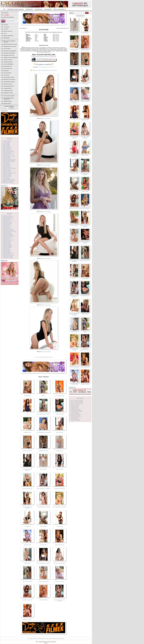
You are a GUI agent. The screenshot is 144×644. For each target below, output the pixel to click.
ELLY (74, 278)
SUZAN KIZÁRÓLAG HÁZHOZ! (27, 470)
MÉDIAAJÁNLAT (7, 103)
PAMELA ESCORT (27, 619)
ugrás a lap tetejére (49, 357)
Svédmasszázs (7, 88)
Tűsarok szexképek (7, 254)
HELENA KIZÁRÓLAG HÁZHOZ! (85, 242)
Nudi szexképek (6, 221)
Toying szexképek (7, 252)
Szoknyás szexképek (7, 242)
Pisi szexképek (6, 226)
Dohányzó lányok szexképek (9, 156)
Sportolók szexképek (7, 238)
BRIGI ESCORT (85, 155)
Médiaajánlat (62, 638)
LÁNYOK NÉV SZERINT (9, 96)
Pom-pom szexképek (7, 227)
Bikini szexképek (6, 146)
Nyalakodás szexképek (8, 222)
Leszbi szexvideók (75, 412)
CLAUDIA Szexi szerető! (27, 600)
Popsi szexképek (6, 228)
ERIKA (44, 396)
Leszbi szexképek (7, 178)
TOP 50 (5, 33)
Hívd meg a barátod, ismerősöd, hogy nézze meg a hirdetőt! (44, 70)
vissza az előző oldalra (40, 357)
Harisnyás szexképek (7, 167)
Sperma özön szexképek (8, 237)
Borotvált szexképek (7, 150)
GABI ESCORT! (85, 314)
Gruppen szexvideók (75, 407)
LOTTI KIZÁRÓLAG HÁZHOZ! (43, 432)
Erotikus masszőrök (9, 53)
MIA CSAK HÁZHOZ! (85, 208)
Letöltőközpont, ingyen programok (15, 9)
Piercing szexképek (7, 224)
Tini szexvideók (74, 418)
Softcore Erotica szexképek (8, 236)
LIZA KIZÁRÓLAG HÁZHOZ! (43, 507)
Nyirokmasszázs (8, 91)
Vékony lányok (8, 60)
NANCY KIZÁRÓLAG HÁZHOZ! (74, 314)
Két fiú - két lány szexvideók (77, 403)
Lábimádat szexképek (7, 176)
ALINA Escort (60, 526)
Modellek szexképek (7, 216)
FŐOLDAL (6, 13)
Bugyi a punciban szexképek (9, 152)
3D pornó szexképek (7, 141)
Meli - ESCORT (74, 226)
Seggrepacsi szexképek (8, 233)
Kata (27, 414)
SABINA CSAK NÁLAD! (60, 489)
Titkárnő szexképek (7, 250)
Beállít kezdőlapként (39, 638)
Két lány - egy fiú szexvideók (77, 404)
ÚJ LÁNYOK (6, 27)
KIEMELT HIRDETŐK (8, 36)
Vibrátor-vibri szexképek (8, 256)
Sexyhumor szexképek (7, 234)
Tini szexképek (6, 249)
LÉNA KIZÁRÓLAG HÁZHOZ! (43, 489)
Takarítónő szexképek (7, 244)
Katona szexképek (7, 172)
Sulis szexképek (6, 239)
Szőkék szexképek (7, 241)
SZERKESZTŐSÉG (8, 101)
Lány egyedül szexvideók (76, 410)
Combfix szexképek (7, 153)
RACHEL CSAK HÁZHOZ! (60, 563)
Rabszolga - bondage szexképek (9, 231)
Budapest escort (8, 93)
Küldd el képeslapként (46, 118)
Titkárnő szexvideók (75, 419)
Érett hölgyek (8, 66)
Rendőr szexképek (7, 232)
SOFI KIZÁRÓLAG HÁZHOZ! (60, 507)
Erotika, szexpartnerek (59, 9)
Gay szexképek (6, 163)
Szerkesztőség (55, 638)
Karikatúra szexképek (7, 171)
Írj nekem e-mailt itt (44, 64)
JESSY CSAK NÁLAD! (44, 581)
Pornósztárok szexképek (8, 229)
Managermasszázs (9, 86)
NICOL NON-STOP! (60, 581)
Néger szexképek (6, 219)
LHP (4, 9)
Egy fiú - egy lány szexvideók (77, 400)
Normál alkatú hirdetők (10, 57)
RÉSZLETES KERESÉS (9, 17)
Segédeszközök (8, 62)
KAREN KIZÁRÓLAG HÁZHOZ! (27, 507)
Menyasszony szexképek (8, 182)
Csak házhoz (7, 49)
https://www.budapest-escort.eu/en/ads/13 (46, 67)
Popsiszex (6, 71)
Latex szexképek (6, 177)
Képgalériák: (10, 139)
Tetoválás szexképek (7, 248)
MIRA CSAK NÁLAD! (27, 581)
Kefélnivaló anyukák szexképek (9, 173)
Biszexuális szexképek (7, 147)
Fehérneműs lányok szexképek (9, 159)
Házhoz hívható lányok (10, 44)
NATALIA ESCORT (60, 414)
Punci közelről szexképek (8, 230)
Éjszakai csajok (8, 84)
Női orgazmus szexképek (8, 220)
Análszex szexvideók (75, 405)
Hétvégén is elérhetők (10, 51)
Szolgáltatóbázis (39, 9)
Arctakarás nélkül (9, 77)
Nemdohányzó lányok (10, 46)
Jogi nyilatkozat (31, 638)
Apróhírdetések (29, 9)
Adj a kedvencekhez (48, 638)
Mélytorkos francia (9, 82)
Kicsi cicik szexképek (7, 174)
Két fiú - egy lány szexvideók (77, 401)
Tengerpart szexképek (7, 245)
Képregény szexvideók (76, 409)
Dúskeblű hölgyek (9, 55)
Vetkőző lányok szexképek (8, 255)
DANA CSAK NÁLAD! (27, 489)
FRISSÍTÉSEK (7, 38)
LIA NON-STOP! (60, 451)
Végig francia (7, 73)
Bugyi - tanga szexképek (8, 151)
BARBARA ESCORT (43, 451)
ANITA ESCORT (27, 545)
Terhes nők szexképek (7, 247)
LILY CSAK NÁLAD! (60, 396)
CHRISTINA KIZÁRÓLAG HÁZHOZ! (60, 600)
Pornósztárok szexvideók (76, 417)
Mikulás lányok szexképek (8, 183)
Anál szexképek (6, 143)
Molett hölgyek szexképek (8, 217)
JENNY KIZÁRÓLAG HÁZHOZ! (43, 563)
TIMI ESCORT (27, 396)
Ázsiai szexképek (6, 145)
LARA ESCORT (44, 469)
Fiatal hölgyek (8, 68)
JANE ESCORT (43, 526)
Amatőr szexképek (7, 142)
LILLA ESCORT (43, 545)
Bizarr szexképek (6, 148)
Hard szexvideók (74, 408)
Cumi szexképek (6, 155)
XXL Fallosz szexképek (8, 258)
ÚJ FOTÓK (6, 29)
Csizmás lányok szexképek (8, 154)
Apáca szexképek (6, 144)
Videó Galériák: (80, 398)
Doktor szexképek (7, 157)
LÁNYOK (6, 25)
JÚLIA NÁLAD (60, 469)
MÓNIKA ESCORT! (27, 451)
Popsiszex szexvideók (75, 416)
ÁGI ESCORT (27, 526)
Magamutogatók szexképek (8, 179)
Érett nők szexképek (7, 158)
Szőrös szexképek (7, 243)
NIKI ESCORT (27, 563)
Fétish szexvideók (75, 406)
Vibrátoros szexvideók (75, 420)
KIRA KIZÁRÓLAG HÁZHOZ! (43, 414)
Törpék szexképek (7, 251)
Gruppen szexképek (7, 165)
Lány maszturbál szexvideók (77, 411)
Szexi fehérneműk (8, 64)
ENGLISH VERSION (10, 21)
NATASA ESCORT (43, 600)
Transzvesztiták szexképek (8, 253)
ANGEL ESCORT (60, 432)
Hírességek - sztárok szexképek (9, 168)
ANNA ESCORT (85, 120)
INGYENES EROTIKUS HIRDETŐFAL (9, 99)
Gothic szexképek (7, 164)
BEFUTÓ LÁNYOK (8, 31)
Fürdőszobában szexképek (8, 162)
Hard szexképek (6, 166)
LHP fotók (6, 75)
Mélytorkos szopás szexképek (9, 180)
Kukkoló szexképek (7, 175)
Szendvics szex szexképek (8, 240)
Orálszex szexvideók (75, 414)
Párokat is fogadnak (9, 80)
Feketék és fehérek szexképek (9, 161)
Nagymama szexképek (7, 218)
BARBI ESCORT (27, 432)
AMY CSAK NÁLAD (60, 545)
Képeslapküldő (48, 9)
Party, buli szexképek (7, 223)
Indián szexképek (6, 169)
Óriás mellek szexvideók (76, 415)
